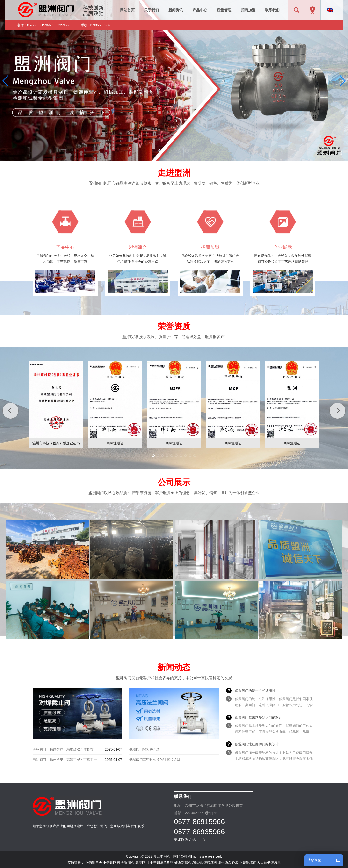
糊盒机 (197, 862)
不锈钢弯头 (94, 862)
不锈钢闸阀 (111, 862)
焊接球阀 (210, 862)
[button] (161, 151)
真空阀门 (142, 862)
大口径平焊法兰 (269, 862)
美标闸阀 (128, 862)
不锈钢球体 (248, 862)
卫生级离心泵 (228, 862)
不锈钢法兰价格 (162, 862)
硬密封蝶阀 (183, 862)
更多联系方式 (185, 840)
